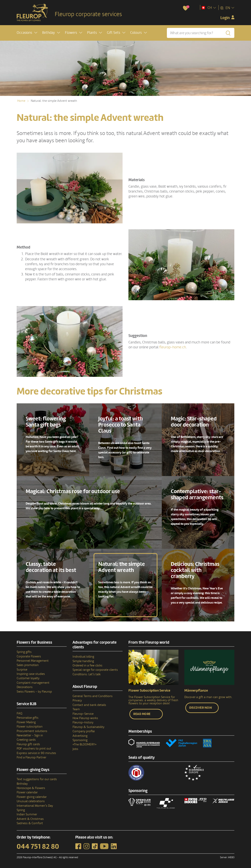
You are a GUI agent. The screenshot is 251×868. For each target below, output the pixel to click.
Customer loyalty (28, 678)
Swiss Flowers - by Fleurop (34, 692)
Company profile (84, 731)
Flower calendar (27, 792)
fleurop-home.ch (172, 347)
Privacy (77, 700)
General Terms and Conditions (93, 696)
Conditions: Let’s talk (87, 674)
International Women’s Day (35, 806)
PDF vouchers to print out (34, 749)
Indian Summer (27, 814)
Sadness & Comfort (30, 823)
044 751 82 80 (38, 847)
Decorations (25, 687)
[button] (27, 33)
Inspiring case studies (31, 674)
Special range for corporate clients (95, 670)
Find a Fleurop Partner (31, 757)
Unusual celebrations (31, 801)
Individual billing (83, 657)
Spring (21, 810)
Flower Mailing (26, 722)
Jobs (75, 749)
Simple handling (83, 661)
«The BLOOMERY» (85, 744)
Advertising (80, 736)
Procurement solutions (32, 731)
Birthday (22, 784)
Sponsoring (80, 740)
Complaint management (33, 683)
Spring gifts (24, 652)
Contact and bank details (89, 705)
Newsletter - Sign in (30, 735)
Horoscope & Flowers (31, 788)
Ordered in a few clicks (87, 665)
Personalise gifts (28, 718)
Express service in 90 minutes (36, 753)
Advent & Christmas (30, 819)
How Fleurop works (85, 718)
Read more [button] (142, 714)
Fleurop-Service (83, 714)
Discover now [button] (201, 708)
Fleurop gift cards (28, 744)
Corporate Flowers (29, 656)
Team (76, 709)
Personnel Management (33, 661)
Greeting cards (26, 740)
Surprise (22, 670)
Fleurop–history (83, 722)
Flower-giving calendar (32, 797)
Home (21, 101)
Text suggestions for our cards (37, 779)
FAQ (20, 713)
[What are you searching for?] (201, 33)
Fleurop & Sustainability (88, 727)
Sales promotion (28, 665)
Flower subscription (30, 727)
